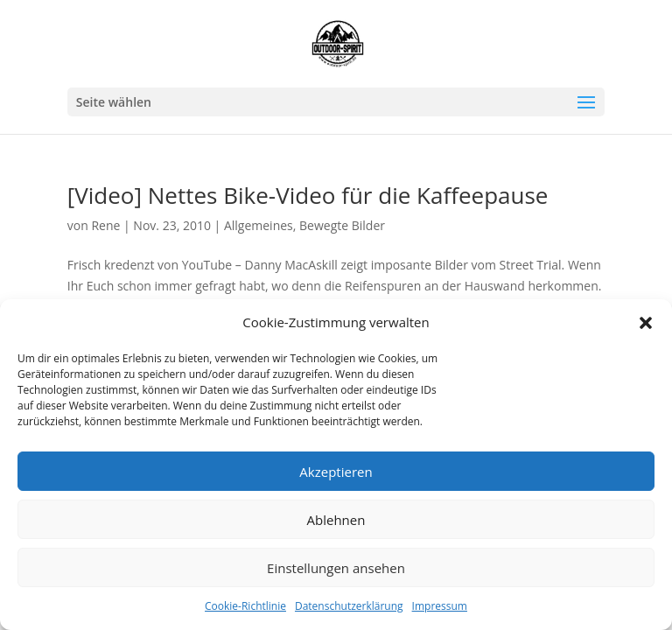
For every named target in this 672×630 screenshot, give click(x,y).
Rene (105, 225)
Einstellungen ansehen (336, 568)
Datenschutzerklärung (349, 606)
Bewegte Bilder (342, 225)
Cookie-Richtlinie (245, 606)
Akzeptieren (336, 472)
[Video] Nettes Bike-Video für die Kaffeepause (308, 195)
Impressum (440, 606)
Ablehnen (336, 520)
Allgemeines (259, 225)
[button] (646, 323)
